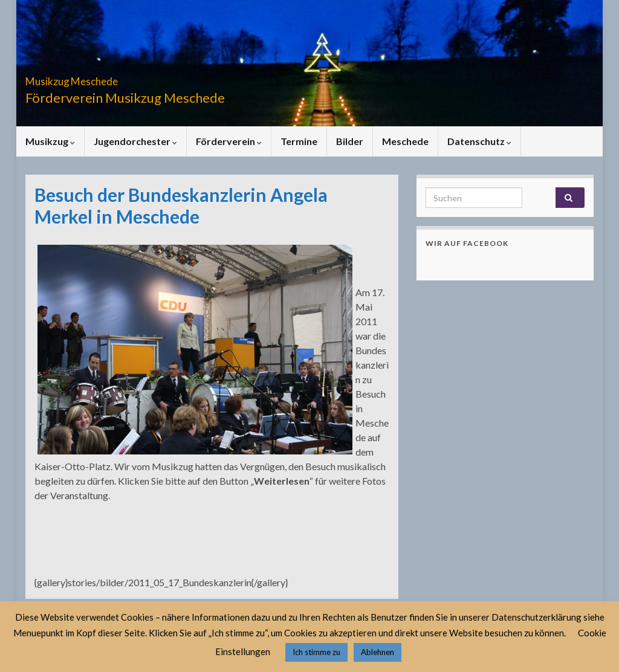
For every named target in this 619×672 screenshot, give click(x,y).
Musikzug (50, 141)
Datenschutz (479, 141)
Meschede (405, 141)
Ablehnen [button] (378, 652)
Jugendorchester (135, 141)
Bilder (350, 141)
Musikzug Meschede (105, 78)
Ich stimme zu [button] (316, 652)
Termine (299, 141)
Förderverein (229, 141)
